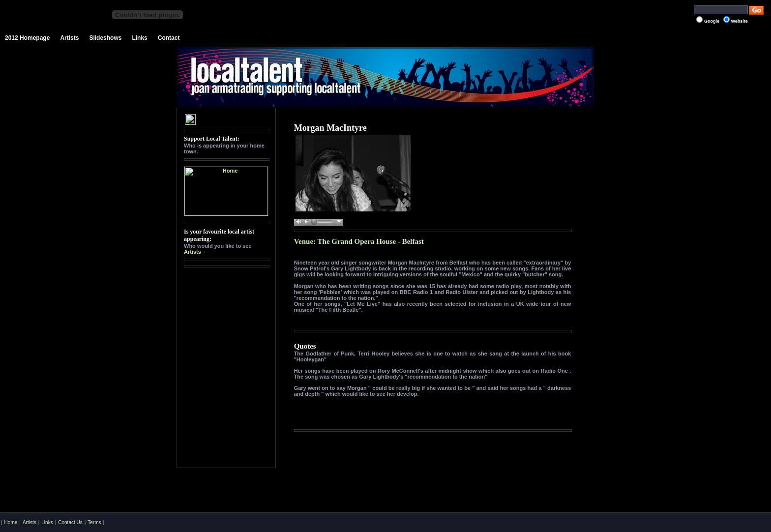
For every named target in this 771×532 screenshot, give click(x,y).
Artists (69, 38)
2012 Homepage (27, 38)
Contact (169, 38)
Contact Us (70, 522)
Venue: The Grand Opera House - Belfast (359, 241)
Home (11, 522)
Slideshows (105, 38)
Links (139, 38)
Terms (94, 522)
